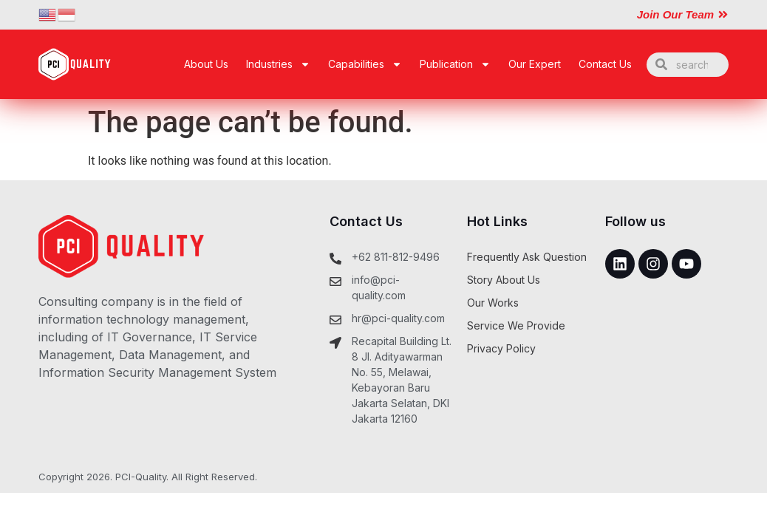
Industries (278, 64)
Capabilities (365, 64)
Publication (455, 64)
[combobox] (688, 65)
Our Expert (535, 64)
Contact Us (605, 64)
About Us (206, 64)
